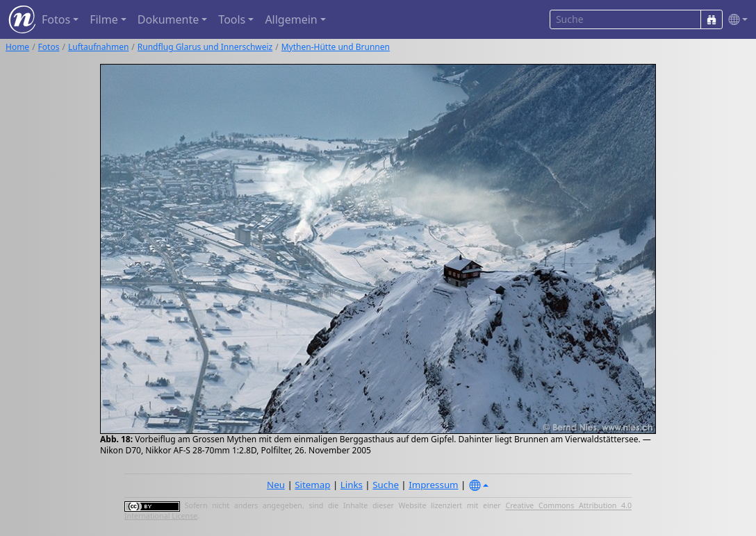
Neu (276, 485)
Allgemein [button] (291, 19)
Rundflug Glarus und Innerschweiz (205, 47)
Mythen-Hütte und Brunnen (336, 47)
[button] (735, 20)
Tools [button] (232, 19)
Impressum (433, 485)
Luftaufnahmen (98, 47)
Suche (386, 485)
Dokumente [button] (168, 19)
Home (17, 47)
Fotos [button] (56, 19)
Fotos (49, 47)
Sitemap (312, 485)
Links (352, 485)
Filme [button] (104, 19)
